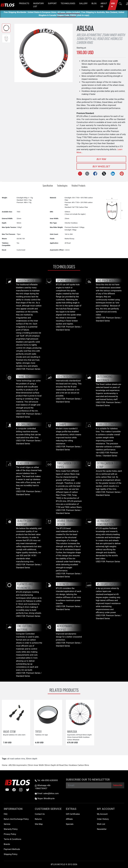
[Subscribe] (118, 785)
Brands (7, 844)
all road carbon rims (16, 759)
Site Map (39, 824)
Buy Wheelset (101, 166)
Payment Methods (12, 849)
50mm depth (32, 759)
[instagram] (21, 790)
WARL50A (72, 731)
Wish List (101, 824)
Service (7, 824)
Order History (103, 819)
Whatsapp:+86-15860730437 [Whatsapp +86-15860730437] (43, 787)
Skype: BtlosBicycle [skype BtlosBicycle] (45, 798)
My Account (102, 814)
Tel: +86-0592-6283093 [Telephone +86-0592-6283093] (46, 780)
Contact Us (40, 814)
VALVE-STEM (9, 731)
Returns (38, 819)
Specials (70, 824)
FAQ (6, 814)
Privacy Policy (10, 834)
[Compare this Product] (87, 174)
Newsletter (102, 829)
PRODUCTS (24, 3)
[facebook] (14, 790)
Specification (48, 185)
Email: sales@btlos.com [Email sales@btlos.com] (47, 793)
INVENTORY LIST (39, 5)
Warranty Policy (11, 829)
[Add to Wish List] (80, 174)
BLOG (94, 3)
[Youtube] (7, 790)
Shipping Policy (11, 854)
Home (5, 765)
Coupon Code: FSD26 (67, 16)
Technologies (62, 185)
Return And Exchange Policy (16, 819)
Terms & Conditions (13, 839)
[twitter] (28, 790)
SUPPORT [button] (52, 3)
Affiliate (69, 819)
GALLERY (83, 3)
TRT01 (38, 731)
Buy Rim (101, 159)
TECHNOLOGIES (68, 3)
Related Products (78, 185)
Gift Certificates (73, 814)
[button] (113, 5)
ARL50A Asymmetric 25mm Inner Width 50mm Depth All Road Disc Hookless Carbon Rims (49, 765)
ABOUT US (104, 5)
